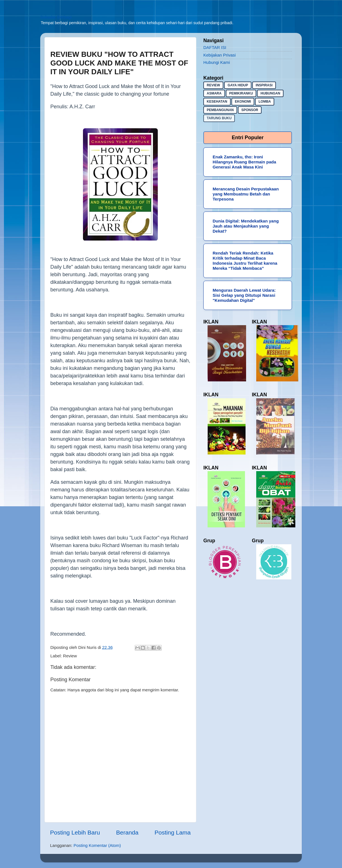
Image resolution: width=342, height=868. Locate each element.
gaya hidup (238, 85)
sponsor (250, 110)
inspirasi (264, 85)
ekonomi (243, 102)
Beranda (127, 832)
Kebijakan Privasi (220, 55)
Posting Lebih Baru (75, 832)
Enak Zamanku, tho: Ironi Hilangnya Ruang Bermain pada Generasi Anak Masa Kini (244, 162)
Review (70, 656)
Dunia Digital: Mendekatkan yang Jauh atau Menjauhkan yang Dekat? (246, 226)
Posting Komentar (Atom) (97, 845)
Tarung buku (219, 118)
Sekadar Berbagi (56, 17)
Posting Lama (173, 832)
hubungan (270, 93)
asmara (214, 93)
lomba (265, 102)
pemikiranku (241, 93)
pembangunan (220, 110)
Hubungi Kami (217, 62)
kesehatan (217, 102)
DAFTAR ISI (215, 47)
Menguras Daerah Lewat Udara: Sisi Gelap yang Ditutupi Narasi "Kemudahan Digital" (244, 295)
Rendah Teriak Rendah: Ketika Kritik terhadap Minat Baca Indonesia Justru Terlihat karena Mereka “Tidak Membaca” (245, 261)
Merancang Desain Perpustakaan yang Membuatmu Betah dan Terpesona (246, 194)
